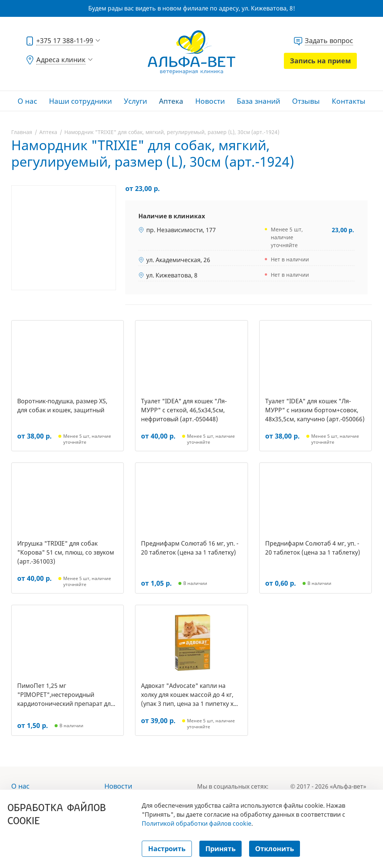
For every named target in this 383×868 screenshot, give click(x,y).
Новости (210, 101)
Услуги (135, 101)
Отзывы (306, 101)
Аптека (171, 101)
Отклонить (275, 849)
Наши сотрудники (80, 101)
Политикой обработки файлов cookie (197, 823)
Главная (22, 132)
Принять (220, 849)
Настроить (167, 849)
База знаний (258, 101)
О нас (27, 101)
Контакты (349, 101)
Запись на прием (320, 61)
